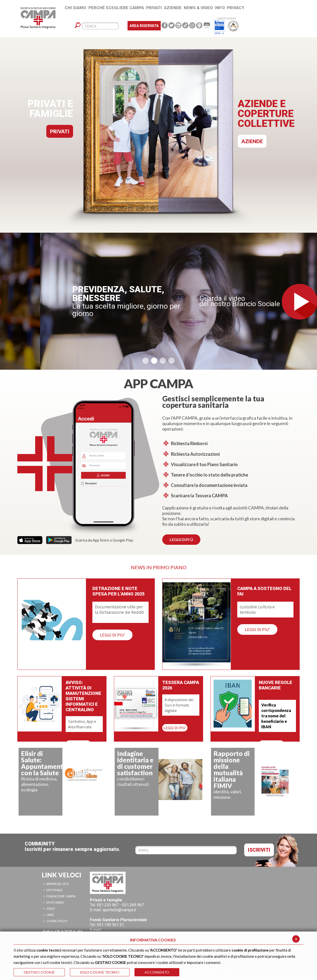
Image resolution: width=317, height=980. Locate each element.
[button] (145, 361)
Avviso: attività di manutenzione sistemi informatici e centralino (83, 696)
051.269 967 (133, 905)
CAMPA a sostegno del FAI (264, 591)
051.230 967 (108, 905)
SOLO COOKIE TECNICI (100, 972)
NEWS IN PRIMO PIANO (159, 567)
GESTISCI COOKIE (39, 972)
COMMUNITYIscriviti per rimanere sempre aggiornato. (73, 846)
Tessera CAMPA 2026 (181, 685)
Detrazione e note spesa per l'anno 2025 (118, 591)
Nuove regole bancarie (276, 685)
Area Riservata (144, 26)
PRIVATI (60, 131)
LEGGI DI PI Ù (181, 539)
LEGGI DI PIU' (112, 635)
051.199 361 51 (110, 925)
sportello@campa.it (119, 910)
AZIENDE (252, 141)
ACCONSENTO (157, 972)
